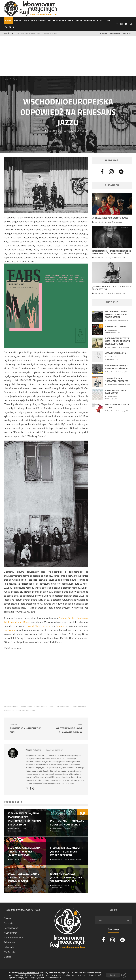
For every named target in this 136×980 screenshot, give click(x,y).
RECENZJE (20, 20)
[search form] (109, 920)
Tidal (6, 622)
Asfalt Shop (34, 626)
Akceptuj (113, 975)
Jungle (45, 706)
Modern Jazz (9, 710)
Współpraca (115, 33)
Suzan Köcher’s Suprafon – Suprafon (117, 380)
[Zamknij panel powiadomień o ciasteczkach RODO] (124, 975)
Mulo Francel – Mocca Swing (117, 406)
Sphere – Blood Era (116, 326)
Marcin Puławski (98, 222)
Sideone (60, 626)
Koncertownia (37, 20)
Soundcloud (16, 622)
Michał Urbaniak (80, 706)
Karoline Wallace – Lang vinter (116, 392)
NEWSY (9, 20)
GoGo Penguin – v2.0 (116, 353)
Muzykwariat (56, 20)
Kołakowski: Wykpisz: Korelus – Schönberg (117, 367)
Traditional (31, 710)
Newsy (70, 131)
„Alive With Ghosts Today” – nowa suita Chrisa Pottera (111, 288)
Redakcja (127, 33)
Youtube (63, 618)
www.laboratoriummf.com (29, 973)
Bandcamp (82, 618)
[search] (128, 920)
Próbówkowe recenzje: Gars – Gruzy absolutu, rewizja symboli (118, 341)
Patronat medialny (13, 937)
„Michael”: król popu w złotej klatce (110, 218)
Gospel (37, 706)
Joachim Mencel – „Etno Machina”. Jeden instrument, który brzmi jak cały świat (45, 33)
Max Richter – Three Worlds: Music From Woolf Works (116, 314)
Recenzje (8, 923)
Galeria (9, 27)
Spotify (72, 618)
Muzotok (105, 20)
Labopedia (90, 20)
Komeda (53, 706)
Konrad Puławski (54, 131)
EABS (24, 706)
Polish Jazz (21, 710)
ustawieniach (56, 977)
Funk (30, 706)
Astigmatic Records (12, 706)
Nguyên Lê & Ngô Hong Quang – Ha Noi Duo (65, 729)
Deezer (27, 622)
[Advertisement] (68, 56)
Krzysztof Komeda (65, 706)
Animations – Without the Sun (27, 729)
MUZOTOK (9, 952)
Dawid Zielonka (111, 347)
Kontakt (103, 33)
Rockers (46, 626)
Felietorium (75, 20)
